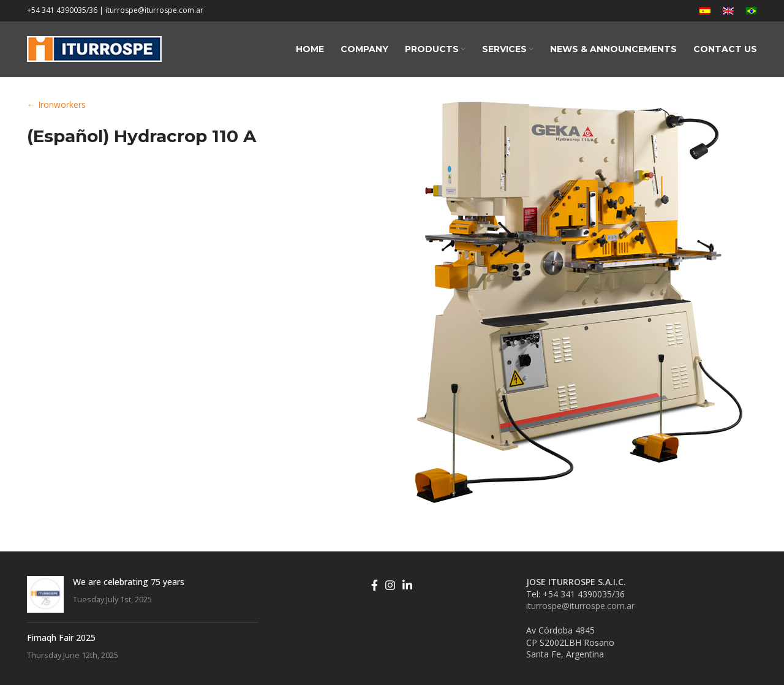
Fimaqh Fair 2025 (61, 638)
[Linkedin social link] (407, 585)
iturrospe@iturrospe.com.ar (580, 606)
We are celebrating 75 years (129, 582)
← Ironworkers (56, 104)
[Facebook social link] (375, 585)
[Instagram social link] (390, 585)
